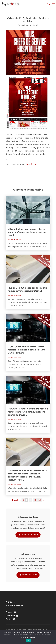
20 (40, 500)
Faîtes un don (30, 575)
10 (35, 500)
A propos (10, 602)
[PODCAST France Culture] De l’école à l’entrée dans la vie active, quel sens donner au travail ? (28, 412)
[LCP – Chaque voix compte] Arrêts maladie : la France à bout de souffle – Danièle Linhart (27, 350)
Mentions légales (14, 605)
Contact (10, 612)
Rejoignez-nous (30, 535)
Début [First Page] (15, 500)
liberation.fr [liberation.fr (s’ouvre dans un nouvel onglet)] (31, 164)
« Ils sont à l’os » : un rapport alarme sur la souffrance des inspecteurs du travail (27, 232)
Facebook (11, 616)
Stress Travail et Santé (28, 25)
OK (29, 641)
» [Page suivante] (43, 500)
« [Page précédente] (20, 500)
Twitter (9, 619)
